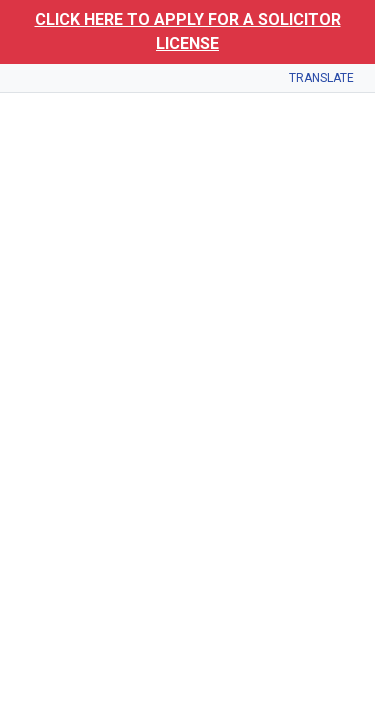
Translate (321, 78)
